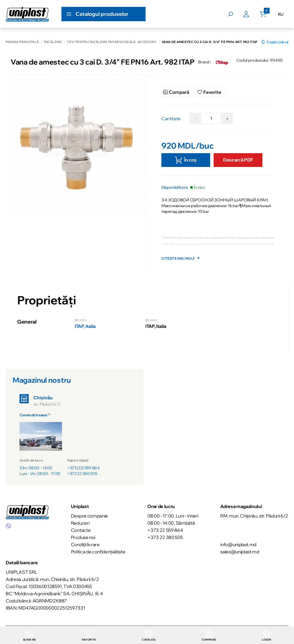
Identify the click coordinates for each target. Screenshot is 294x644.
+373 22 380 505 (82, 474)
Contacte (81, 530)
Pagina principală (22, 42)
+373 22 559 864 (165, 530)
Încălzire (53, 42)
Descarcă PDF (238, 157)
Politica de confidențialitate (98, 552)
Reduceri (80, 523)
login (267, 635)
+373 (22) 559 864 (83, 469)
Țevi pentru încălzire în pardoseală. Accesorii (112, 42)
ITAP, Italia (85, 327)
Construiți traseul (35, 416)
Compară (209, 635)
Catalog (148, 635)
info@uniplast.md (238, 544)
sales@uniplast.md (240, 552)
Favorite (89, 635)
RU (281, 14)
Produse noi (83, 537)
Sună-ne (29, 635)
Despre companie (89, 516)
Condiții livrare (85, 544)
